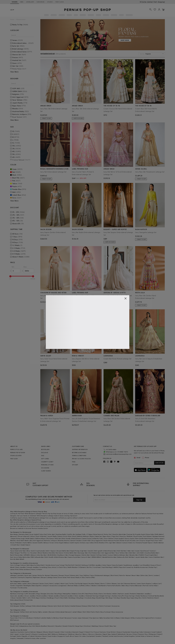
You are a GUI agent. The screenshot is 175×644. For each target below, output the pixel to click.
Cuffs (26, 594)
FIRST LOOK (60, 2)
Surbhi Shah (87, 541)
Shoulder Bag (125, 598)
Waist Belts (64, 598)
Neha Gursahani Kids (107, 618)
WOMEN (15, 2)
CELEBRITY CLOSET (47, 462)
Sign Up (139, 500)
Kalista (60, 536)
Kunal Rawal (144, 551)
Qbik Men (132, 553)
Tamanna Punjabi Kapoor (144, 543)
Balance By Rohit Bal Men (126, 557)
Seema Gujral (87, 538)
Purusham (34, 553)
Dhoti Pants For (93, 606)
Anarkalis (21, 575)
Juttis (29, 598)
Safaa (92, 543)
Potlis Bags (36, 598)
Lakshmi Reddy (46, 618)
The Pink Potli (70, 565)
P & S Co (21, 618)
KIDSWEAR (40, 2)
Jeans (139, 584)
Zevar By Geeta (117, 565)
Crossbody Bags (90, 598)
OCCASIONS (45, 468)
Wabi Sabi (131, 551)
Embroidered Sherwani (63, 612)
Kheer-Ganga (15, 553)
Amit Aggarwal (38, 541)
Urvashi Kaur (16, 545)
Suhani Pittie (14, 569)
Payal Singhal (119, 538)
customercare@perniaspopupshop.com (119, 454)
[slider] (10, 276)
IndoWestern (102, 586)
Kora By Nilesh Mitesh (17, 559)
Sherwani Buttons (130, 584)
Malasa (67, 543)
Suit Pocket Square (81, 584)
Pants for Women (125, 575)
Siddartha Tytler (98, 538)
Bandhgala (27, 586)
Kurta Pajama (146, 584)
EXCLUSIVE (45, 453)
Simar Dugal (59, 543)
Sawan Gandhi (38, 543)
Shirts (29, 584)
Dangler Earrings (105, 596)
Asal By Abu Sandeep (74, 534)
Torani (52, 543)
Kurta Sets (28, 575)
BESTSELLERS (45, 449)
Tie (19, 588)
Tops (81, 575)
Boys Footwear (106, 612)
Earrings (21, 594)
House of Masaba (16, 543)
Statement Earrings (92, 596)
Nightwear (37, 577)
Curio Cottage (15, 565)
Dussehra (59, 626)
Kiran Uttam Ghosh (70, 536)
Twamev (152, 551)
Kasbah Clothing (96, 555)
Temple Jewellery (54, 596)
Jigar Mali (112, 543)
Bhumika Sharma (64, 541)
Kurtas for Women (44, 575)
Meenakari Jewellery (144, 594)
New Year (113, 626)
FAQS (74, 462)
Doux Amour (52, 567)
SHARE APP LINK (159, 463)
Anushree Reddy (61, 534)
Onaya (33, 536)
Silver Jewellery (79, 596)
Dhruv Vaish (31, 551)
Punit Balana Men (94, 553)
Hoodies (91, 584)
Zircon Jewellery (30, 596)
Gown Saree (62, 577)
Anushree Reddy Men (152, 553)
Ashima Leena (159, 538)
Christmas (87, 626)
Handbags (50, 598)
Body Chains (98, 594)
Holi (17, 626)
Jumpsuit (45, 586)
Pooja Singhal (34, 534)
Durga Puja (79, 626)
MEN (22, 2)
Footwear (13, 588)
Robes (97, 584)
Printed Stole (28, 600)
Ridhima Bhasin (41, 538)
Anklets (115, 594)
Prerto (33, 569)
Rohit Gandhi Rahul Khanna (144, 538)
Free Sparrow (94, 618)
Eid (34, 626)
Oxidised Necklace (154, 596)
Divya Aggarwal (97, 541)
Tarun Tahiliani (109, 538)
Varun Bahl (20, 541)
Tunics (92, 575)
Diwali (12, 626)
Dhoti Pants (114, 575)
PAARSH (141, 555)
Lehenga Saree (52, 577)
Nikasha (13, 541)
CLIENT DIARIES (46, 471)
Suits (47, 584)
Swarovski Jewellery (17, 596)
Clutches (43, 598)
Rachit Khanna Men (17, 555)
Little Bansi (29, 618)
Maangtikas (67, 594)
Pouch (57, 598)
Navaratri (51, 626)
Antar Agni (51, 534)
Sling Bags (80, 598)
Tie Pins (72, 584)
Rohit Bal (58, 538)
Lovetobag (44, 567)
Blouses (44, 577)
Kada (162, 596)
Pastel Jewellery (42, 596)
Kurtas (42, 584)
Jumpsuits (14, 577)
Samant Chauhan (76, 541)
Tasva (12, 551)
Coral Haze (97, 567)
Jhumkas (114, 596)
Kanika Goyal (124, 541)
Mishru (92, 536)
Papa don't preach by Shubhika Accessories (133, 567)
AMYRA (116, 567)
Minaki (12, 567)
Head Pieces (89, 594)
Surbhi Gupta (74, 543)
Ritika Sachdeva (25, 569)
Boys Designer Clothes (17, 612)
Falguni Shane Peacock (95, 534)
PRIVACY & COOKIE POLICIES (81, 459)
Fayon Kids (14, 618)
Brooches (24, 588)
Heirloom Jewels (123, 594)
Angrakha (19, 586)
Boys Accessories (117, 612)
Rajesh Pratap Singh (18, 538)
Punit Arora (14, 557)
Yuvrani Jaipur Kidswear (80, 618)
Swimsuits (21, 577)
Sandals (19, 598)
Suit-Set (120, 584)
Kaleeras (75, 594)
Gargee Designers (75, 555)
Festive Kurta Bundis (114, 586)
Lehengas (13, 575)
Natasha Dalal (24, 534)
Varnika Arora (50, 565)
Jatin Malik (140, 553)
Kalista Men (86, 555)
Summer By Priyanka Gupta (136, 534)
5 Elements (82, 567)
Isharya (23, 565)
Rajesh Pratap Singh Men (79, 551)
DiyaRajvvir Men (63, 555)
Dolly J (85, 534)
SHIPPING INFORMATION (80, 449)
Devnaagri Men (83, 553)
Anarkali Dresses (76, 606)
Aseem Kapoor (26, 545)
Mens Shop (125, 586)
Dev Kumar (60, 553)
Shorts (102, 584)
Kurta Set (61, 606)
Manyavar (14, 536)
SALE (43, 456)
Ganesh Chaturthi (68, 626)
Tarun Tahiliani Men (122, 553)
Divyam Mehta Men (63, 551)
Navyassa (68, 618)
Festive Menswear (136, 586)
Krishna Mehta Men (71, 553)
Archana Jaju (84, 543)
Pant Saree (71, 577)
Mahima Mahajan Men (121, 555)
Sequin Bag (134, 598)
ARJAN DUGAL (52, 555)
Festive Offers (91, 577)
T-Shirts (108, 584)
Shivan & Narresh (24, 536)
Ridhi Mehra (159, 534)
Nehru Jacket (22, 584)
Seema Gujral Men (74, 557)
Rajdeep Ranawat (159, 536)
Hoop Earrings (130, 596)
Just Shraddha (145, 565)
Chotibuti (37, 618)
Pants (51, 584)
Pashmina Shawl (153, 598)
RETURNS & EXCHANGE (79, 453)
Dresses (61, 575)
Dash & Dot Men (20, 551)
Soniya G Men (86, 557)
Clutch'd (78, 565)
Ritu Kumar (50, 538)
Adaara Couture (122, 543)
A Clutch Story (62, 567)
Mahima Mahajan (83, 536)
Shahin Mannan (159, 543)
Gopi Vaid (158, 541)
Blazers (114, 584)
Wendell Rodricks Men (109, 557)
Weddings (95, 626)
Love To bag (60, 565)
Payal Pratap (138, 536)
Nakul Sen (99, 536)
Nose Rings (58, 594)
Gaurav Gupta (129, 538)
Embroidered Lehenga (40, 606)
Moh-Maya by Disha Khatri (36, 565)
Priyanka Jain (134, 541)
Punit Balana (147, 536)
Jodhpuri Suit (156, 584)
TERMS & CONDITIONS (79, 456)
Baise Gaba (150, 534)
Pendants (133, 594)
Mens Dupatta (37, 586)
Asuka (137, 551)
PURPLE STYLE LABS (16, 449)
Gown (67, 575)
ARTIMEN (27, 555)
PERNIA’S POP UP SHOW (18, 453)
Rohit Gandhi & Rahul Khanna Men (56, 557)
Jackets (156, 575)
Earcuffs (81, 594)
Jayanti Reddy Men (142, 557)
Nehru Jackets (43, 612)
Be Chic (90, 567)
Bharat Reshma (43, 553)
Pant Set (146, 586)
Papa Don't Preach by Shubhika (122, 536)
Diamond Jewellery (67, 596)
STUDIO (50, 2)
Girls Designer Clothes (17, 606)
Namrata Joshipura (51, 541)
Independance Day (25, 626)
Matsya (46, 543)
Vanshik (90, 551)
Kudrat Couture (108, 555)
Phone (147, 457)
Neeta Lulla (28, 541)
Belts (24, 598)
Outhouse (85, 565)
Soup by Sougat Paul (147, 541)
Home (12, 19)
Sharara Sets (74, 575)
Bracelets (32, 594)
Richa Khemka (99, 543)
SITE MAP (75, 465)
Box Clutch (143, 598)
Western (94, 586)
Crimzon (39, 569)
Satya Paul (43, 534)
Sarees (35, 575)
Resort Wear (136, 575)
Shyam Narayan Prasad (111, 541)
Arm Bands (107, 594)
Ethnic (88, 586)
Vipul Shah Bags (107, 567)
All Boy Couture (136, 618)
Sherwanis (54, 575)
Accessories (53, 586)
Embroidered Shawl (17, 600)
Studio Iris (131, 543)
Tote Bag (116, 598)
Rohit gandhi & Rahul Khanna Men (105, 551)
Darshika (52, 553)
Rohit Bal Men (122, 551)
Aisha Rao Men (41, 555)
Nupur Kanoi (107, 536)
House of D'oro (155, 565)
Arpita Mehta (27, 543)
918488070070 (160, 2)
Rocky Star (108, 534)
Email (137, 457)
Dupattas (29, 577)
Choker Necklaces (141, 596)
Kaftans (87, 575)
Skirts (151, 575)
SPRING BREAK (96, 557)
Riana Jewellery (21, 567)
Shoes (13, 598)
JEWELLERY (30, 2)
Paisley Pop (153, 567)
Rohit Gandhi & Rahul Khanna (72, 538)
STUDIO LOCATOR (16, 456)
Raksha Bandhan (41, 626)
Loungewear (62, 586)
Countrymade (40, 551)
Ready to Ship (80, 577)
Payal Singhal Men (151, 555)
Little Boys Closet (58, 618)
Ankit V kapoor (51, 551)
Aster (104, 565)
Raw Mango (14, 534)
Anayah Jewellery (33, 567)
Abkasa (33, 555)
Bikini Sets (144, 575)
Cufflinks (82, 586)
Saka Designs (125, 618)
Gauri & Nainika (41, 536)
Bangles (44, 594)
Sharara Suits (52, 606)
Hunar (109, 565)
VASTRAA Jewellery (95, 565)
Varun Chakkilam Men (156, 557)
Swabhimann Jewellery (131, 565)
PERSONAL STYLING (47, 465)
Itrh (106, 543)
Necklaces (14, 594)
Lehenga (29, 606)
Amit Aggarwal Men (108, 553)
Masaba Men (134, 555)
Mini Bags (109, 598)
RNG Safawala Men (37, 557)
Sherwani (35, 584)
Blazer (80, 612)
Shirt (85, 612)
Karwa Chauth (104, 626)
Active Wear (153, 586)
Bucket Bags (101, 598)
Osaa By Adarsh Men (119, 534)
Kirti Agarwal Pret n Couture (151, 618)
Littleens (117, 618)
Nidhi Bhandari (73, 567)
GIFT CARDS (45, 459)
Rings (38, 594)
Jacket (74, 612)
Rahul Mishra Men (24, 557)
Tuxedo (13, 586)
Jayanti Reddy (52, 536)
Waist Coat (64, 584)
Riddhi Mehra (30, 538)
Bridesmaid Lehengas (102, 575)
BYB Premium (15, 620)
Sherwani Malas (73, 586)
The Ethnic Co (25, 553)
